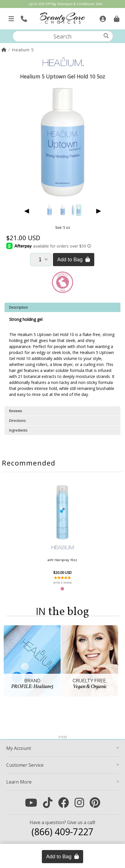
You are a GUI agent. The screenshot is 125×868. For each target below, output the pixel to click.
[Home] (4, 50)
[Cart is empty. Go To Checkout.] (116, 17)
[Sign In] (102, 17)
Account (19, 748)
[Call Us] (23, 17)
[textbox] (63, 36)
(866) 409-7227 (62, 832)
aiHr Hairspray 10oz (62, 560)
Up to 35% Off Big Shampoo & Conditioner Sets (65, 4)
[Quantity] (41, 260)
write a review (62, 582)
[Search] (106, 36)
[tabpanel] (62, 354)
